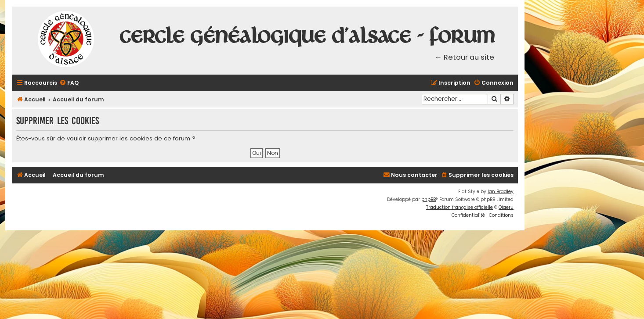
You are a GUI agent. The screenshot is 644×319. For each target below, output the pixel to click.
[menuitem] (69, 83)
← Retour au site (465, 57)
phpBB (429, 199)
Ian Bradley (501, 192)
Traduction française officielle (459, 207)
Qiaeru (506, 207)
